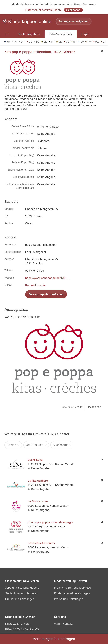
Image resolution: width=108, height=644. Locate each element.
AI (15, 42)
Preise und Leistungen (20, 599)
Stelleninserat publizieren (22, 593)
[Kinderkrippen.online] (27, 22)
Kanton (11, 445)
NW (89, 42)
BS (37, 42)
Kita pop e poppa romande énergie (50, 522)
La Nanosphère (38, 481)
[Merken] (102, 51)
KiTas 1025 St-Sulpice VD (22, 629)
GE (59, 42)
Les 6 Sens (35, 460)
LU (81, 42)
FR (52, 42)
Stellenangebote (29, 34)
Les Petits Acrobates (41, 543)
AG (7, 42)
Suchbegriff (60, 445)
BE (44, 42)
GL (66, 42)
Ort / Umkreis (34, 445)
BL (29, 42)
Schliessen (73, 10)
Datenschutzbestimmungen (43, 10)
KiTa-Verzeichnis (61, 34)
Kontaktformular (36, 285)
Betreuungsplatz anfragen (46, 294)
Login (85, 34)
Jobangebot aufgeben (74, 21)
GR (74, 42)
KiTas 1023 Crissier (18, 624)
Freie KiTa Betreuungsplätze (73, 588)
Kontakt (68, 624)
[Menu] (7, 34)
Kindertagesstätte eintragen (72, 593)
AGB (57, 624)
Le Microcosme (38, 501)
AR (22, 42)
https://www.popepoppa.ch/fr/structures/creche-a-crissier (47, 278)
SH (103, 42)
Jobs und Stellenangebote (22, 588)
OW (96, 42)
